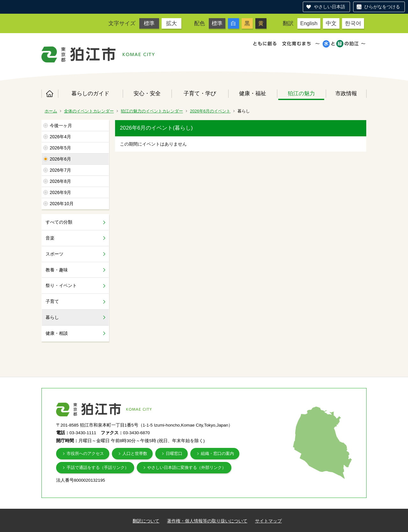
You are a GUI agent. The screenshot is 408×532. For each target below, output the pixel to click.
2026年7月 (60, 170)
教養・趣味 (57, 270)
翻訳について (146, 521)
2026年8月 (60, 181)
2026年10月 (62, 204)
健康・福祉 (253, 93)
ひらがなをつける (382, 7)
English (309, 23)
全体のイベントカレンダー (89, 111)
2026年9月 (60, 192)
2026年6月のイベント (210, 111)
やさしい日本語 (330, 7)
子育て (52, 301)
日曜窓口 (174, 453)
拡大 (171, 23)
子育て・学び (200, 93)
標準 (149, 23)
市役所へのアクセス (85, 453)
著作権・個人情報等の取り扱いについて (207, 521)
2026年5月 (60, 148)
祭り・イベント (61, 285)
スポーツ (55, 254)
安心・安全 (147, 93)
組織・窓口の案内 (217, 453)
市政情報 (346, 93)
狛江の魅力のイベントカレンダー (152, 111)
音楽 (50, 238)
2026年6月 (60, 159)
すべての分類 (59, 222)
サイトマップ (268, 521)
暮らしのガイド (90, 93)
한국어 (353, 23)
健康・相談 (57, 333)
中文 (331, 23)
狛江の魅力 (301, 93)
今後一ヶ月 (61, 126)
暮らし (52, 317)
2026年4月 (60, 137)
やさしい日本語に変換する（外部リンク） (187, 467)
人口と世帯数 (135, 453)
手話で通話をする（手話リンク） (98, 467)
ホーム (50, 94)
